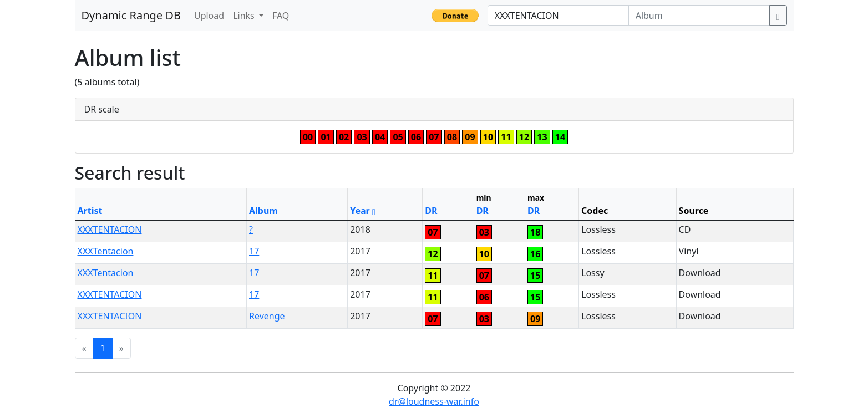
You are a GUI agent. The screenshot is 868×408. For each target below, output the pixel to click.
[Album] (699, 16)
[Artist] (558, 16)
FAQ (281, 16)
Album (263, 211)
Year (363, 211)
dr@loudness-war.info (434, 401)
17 (254, 251)
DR (431, 211)
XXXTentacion (106, 251)
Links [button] (245, 16)
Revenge (267, 316)
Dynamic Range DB (131, 15)
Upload (209, 16)
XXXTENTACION (110, 229)
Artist (90, 211)
